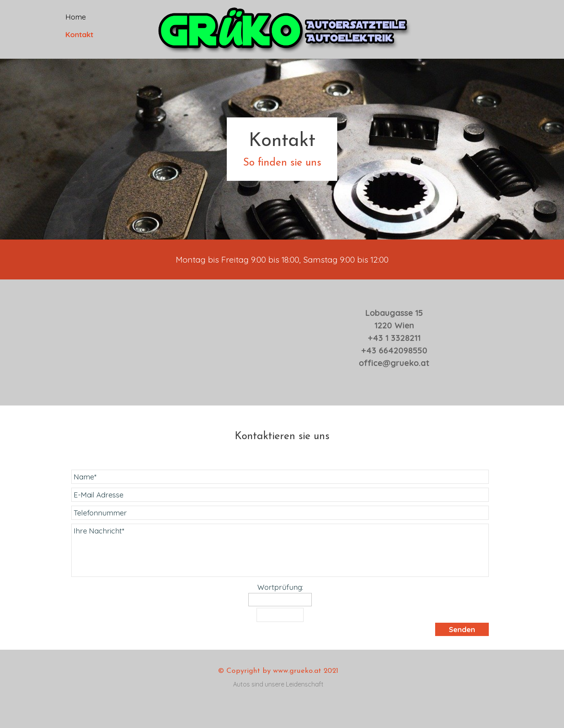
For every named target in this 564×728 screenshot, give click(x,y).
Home (76, 17)
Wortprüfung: (280, 587)
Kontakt (79, 34)
